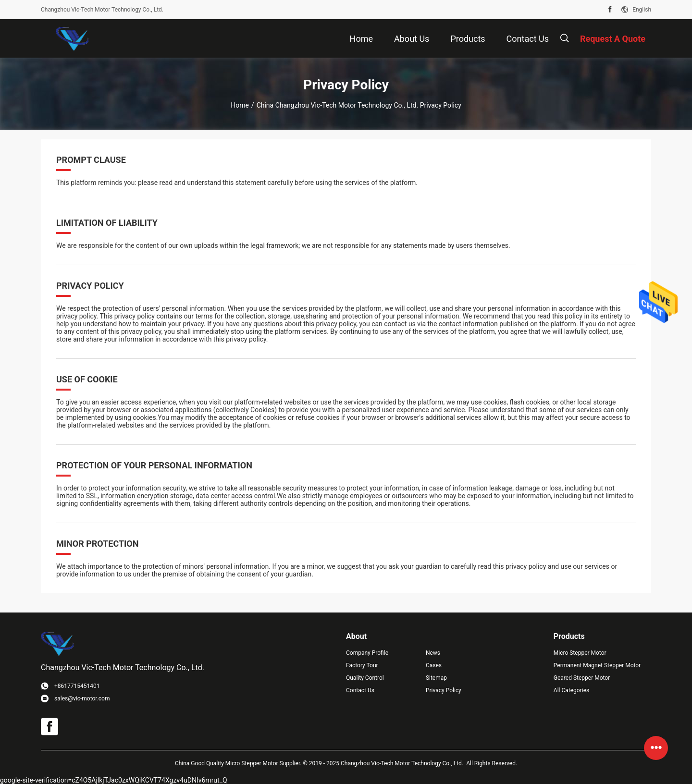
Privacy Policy (444, 690)
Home (240, 105)
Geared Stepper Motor (582, 678)
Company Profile (367, 653)
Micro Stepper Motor (580, 653)
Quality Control (365, 678)
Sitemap (436, 678)
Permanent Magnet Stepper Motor (597, 665)
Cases (434, 665)
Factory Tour (362, 665)
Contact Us (360, 690)
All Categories (571, 690)
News (433, 653)
